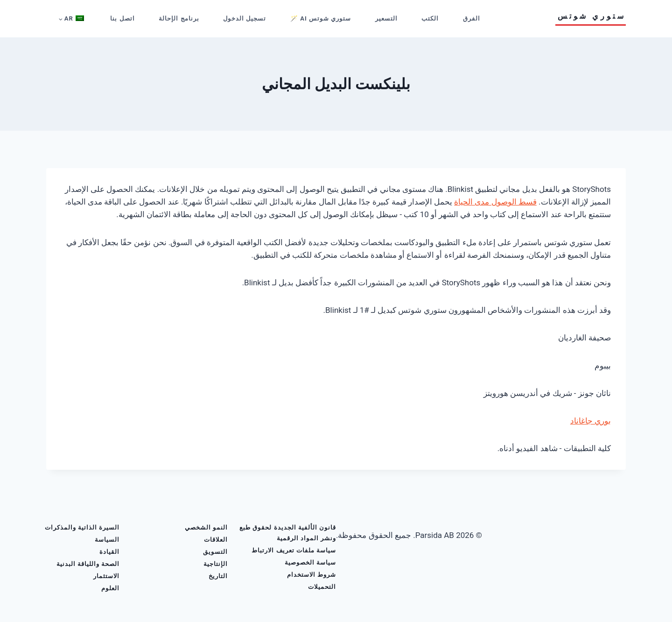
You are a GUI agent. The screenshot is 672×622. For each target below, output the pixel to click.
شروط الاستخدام (311, 575)
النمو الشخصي (206, 527)
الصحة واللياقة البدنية (88, 564)
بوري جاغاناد (591, 421)
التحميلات (322, 587)
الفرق (472, 18)
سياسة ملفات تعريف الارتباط (294, 550)
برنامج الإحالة (179, 18)
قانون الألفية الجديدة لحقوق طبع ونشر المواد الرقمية (288, 533)
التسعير (386, 18)
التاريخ (218, 576)
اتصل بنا (122, 18)
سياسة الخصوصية (310, 562)
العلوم (110, 588)
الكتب (430, 18)
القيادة (109, 552)
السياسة (107, 540)
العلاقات (216, 540)
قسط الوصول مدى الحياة (495, 202)
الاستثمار (106, 576)
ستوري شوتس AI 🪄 (321, 18)
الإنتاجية (216, 564)
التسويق (215, 552)
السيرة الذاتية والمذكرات (82, 527)
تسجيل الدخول (245, 18)
